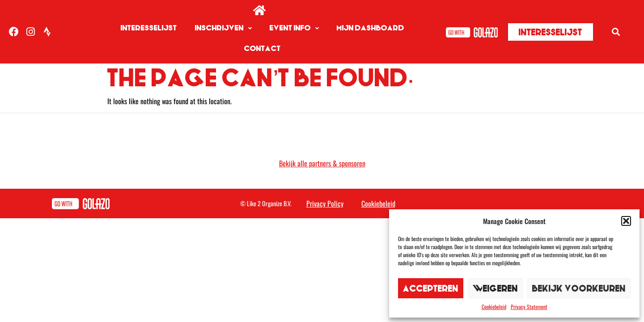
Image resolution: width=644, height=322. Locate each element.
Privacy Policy (325, 183)
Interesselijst (149, 28)
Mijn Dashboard (371, 28)
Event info (294, 28)
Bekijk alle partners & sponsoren (322, 143)
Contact (263, 49)
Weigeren (495, 288)
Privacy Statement (529, 307)
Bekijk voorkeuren (579, 288)
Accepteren (431, 288)
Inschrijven (223, 28)
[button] (626, 221)
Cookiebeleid (494, 307)
